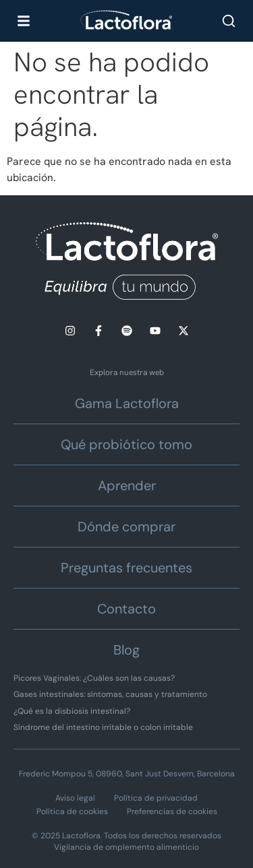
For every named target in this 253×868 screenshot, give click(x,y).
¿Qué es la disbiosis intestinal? (72, 711)
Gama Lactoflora (127, 403)
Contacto (126, 609)
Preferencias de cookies (172, 811)
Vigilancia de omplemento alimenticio (126, 847)
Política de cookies (72, 811)
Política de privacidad (156, 798)
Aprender (127, 486)
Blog (126, 650)
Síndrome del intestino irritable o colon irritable (103, 727)
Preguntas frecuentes (126, 568)
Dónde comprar (126, 527)
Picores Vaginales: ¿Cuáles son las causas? (94, 678)
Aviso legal (75, 798)
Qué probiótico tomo (126, 444)
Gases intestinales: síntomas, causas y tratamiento (110, 694)
